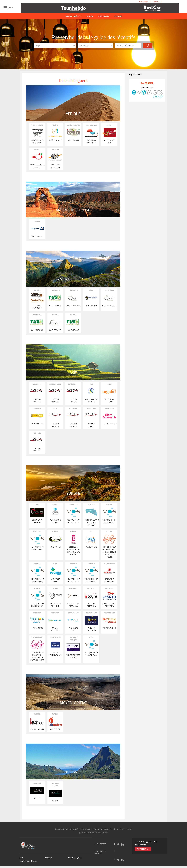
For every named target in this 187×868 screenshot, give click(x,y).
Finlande (37, 532)
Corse (37, 505)
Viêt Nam (37, 433)
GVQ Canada (37, 236)
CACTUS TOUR (55, 306)
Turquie (55, 714)
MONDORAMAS (55, 547)
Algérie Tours (55, 140)
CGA (21, 858)
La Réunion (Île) (73, 125)
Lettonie (73, 564)
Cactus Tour (37, 330)
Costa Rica (37, 290)
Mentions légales (75, 858)
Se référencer (104, 16)
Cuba (91, 290)
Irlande (109, 532)
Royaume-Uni (73, 613)
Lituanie (91, 564)
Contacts (118, 16)
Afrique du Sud (37, 125)
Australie (37, 783)
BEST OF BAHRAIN (37, 729)
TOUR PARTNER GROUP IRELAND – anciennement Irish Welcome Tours (109, 552)
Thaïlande (91, 409)
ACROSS (37, 798)
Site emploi (48, 858)
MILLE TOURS (73, 140)
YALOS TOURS (91, 547)
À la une (90, 16)
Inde (91, 384)
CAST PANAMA (55, 330)
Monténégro (109, 564)
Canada (37, 221)
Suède (91, 637)
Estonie (109, 505)
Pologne (55, 588)
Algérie (55, 125)
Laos (55, 409)
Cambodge (37, 384)
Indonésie (37, 409)
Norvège (37, 588)
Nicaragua (109, 290)
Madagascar (91, 125)
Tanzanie (55, 150)
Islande (37, 564)
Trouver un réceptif (74, 16)
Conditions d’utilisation (28, 861)
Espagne (91, 505)
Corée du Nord (55, 384)
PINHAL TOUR (37, 628)
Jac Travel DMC (109, 628)
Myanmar (73, 409)
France (55, 532)
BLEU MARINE (91, 306)
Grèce (91, 532)
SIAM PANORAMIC (109, 424)
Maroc (109, 125)
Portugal (73, 588)
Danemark (73, 505)
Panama (55, 315)
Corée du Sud (73, 384)
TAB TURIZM (55, 729)
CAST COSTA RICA (73, 306)
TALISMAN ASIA (37, 424)
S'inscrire (141, 849)
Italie (55, 564)
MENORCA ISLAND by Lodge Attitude (91, 522)
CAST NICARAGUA (109, 306)
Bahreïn (37, 714)
